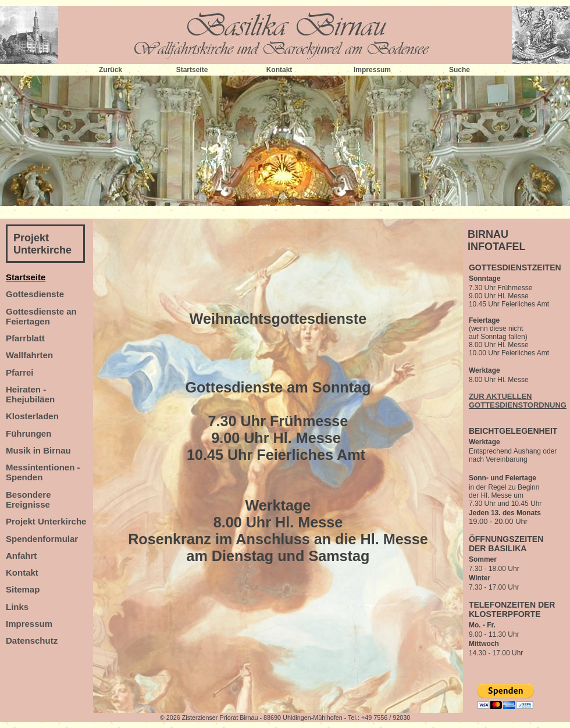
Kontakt (279, 70)
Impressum (372, 70)
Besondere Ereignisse (28, 499)
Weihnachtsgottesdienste (278, 319)
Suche (459, 70)
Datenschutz (32, 640)
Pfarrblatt (25, 338)
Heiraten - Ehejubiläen (30, 394)
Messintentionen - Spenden (43, 472)
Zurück (111, 70)
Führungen (28, 433)
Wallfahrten (29, 355)
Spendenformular (42, 539)
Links (17, 607)
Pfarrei (20, 372)
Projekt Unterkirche (42, 244)
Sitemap (23, 589)
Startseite (192, 70)
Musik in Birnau (38, 450)
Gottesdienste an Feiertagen (41, 316)
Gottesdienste (35, 294)
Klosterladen (32, 416)
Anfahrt (21, 556)
